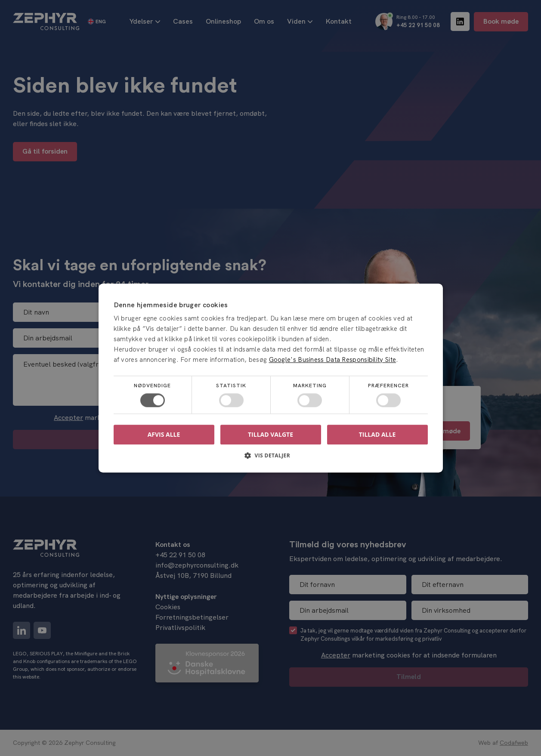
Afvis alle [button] (164, 434)
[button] (271, 458)
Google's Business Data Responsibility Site (333, 360)
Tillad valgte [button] (270, 434)
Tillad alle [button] (377, 434)
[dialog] (270, 378)
